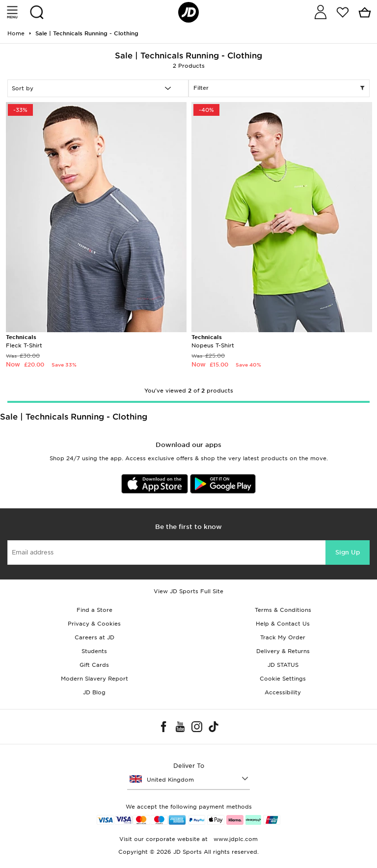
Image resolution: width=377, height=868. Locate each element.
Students (94, 651)
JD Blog (94, 692)
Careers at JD (94, 637)
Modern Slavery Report (94, 679)
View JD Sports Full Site (188, 591)
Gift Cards (94, 665)
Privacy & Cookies (94, 624)
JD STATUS (283, 665)
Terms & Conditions (283, 610)
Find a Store (94, 610)
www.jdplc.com (235, 839)
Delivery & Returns (283, 651)
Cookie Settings (283, 679)
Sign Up (348, 552)
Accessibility (283, 692)
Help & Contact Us (283, 624)
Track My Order (283, 637)
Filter (279, 88)
